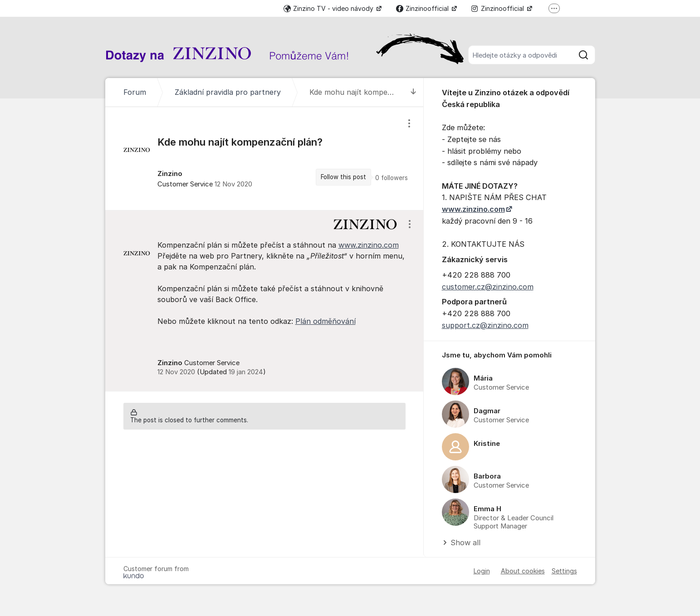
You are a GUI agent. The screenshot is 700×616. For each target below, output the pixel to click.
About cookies (523, 571)
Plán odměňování (326, 321)
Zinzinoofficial (423, 8)
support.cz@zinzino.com (485, 325)
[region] (264, 159)
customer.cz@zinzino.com (488, 287)
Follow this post (343, 177)
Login (482, 571)
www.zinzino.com (369, 245)
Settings (564, 571)
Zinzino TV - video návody (329, 8)
